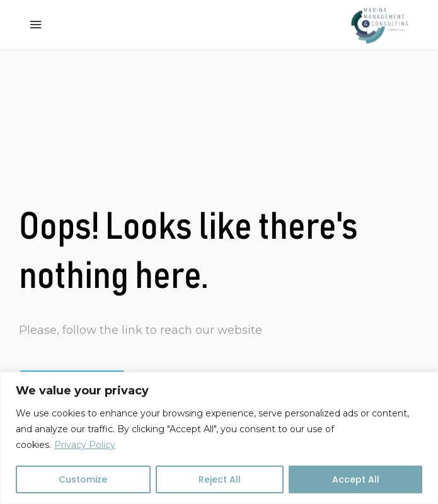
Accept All (356, 479)
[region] (219, 438)
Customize (83, 479)
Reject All (220, 479)
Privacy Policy (85, 445)
